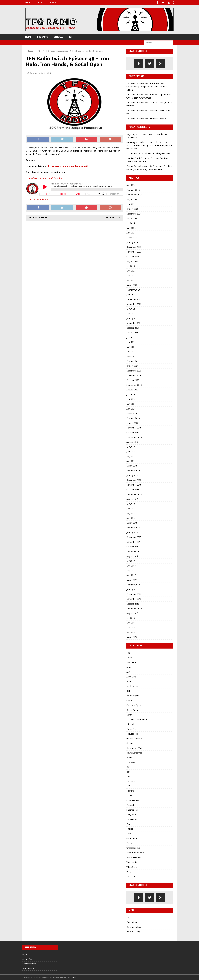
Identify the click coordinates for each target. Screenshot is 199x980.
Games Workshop (135, 738)
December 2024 (134, 214)
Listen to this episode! (37, 199)
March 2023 (132, 285)
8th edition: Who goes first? (157, 153)
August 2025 (132, 199)
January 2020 (132, 423)
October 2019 (133, 432)
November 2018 (134, 485)
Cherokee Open (134, 705)
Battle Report (133, 686)
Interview (131, 762)
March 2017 (132, 580)
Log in (129, 917)
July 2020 (131, 394)
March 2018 (132, 523)
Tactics (130, 829)
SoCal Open (132, 819)
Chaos (129, 700)
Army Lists (131, 677)
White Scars (132, 867)
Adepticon (131, 662)
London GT (132, 781)
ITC (128, 767)
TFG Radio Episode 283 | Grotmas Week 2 (146, 118)
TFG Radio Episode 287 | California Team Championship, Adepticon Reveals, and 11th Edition (147, 86)
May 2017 (131, 570)
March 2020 (132, 413)
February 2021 (133, 361)
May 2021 (131, 347)
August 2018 (132, 499)
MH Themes (72, 977)
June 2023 (131, 271)
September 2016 (134, 608)
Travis (129, 843)
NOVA (129, 795)
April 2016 (131, 632)
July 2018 (131, 504)
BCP (128, 691)
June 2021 (131, 342)
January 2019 (132, 475)
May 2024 (131, 228)
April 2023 (131, 280)
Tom (129, 833)
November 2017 (134, 542)
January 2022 (132, 318)
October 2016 (133, 604)
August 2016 (132, 613)
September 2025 (134, 195)
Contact (40, 2)
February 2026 (133, 190)
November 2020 (134, 375)
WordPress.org (133, 931)
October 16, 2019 (37, 73)
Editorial (130, 724)
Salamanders (132, 810)
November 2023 (134, 252)
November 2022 (134, 304)
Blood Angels (133, 695)
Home (28, 37)
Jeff (128, 772)
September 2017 (134, 551)
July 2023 (131, 266)
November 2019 (134, 428)
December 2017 (134, 537)
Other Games (133, 800)
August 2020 (132, 390)
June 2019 (131, 451)
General (58, 37)
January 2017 (132, 589)
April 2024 (131, 233)
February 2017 (133, 585)
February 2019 (133, 470)
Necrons (130, 791)
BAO (129, 681)
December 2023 (134, 247)
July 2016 (131, 618)
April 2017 (131, 575)
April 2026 (131, 185)
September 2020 (134, 385)
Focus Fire (131, 729)
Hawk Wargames (134, 753)
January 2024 (132, 242)
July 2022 (131, 309)
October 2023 (133, 256)
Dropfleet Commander (137, 719)
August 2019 (132, 442)
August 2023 (132, 261)
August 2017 (132, 556)
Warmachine (132, 862)
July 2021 (131, 337)
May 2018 (131, 513)
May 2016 (131, 627)
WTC (129, 872)
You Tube (131, 876)
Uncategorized (133, 848)
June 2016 (131, 623)
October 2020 (133, 380)
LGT (128, 776)
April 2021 (131, 351)
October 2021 (133, 328)
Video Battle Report (135, 852)
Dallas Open (132, 710)
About (28, 2)
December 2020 (134, 370)
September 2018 (134, 494)
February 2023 (133, 290)
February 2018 (133, 527)
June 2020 (131, 399)
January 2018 (132, 532)
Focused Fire (132, 734)
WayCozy (131, 134)
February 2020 (133, 418)
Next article (113, 217)
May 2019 (131, 456)
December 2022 (134, 299)
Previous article (38, 217)
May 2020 (131, 404)
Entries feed (132, 922)
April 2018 (131, 518)
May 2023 (131, 275)
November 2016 (134, 599)
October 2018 (133, 489)
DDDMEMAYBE (134, 153)
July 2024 (131, 223)
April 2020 (131, 409)
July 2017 (131, 561)
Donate (53, 2)
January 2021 (132, 366)
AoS (128, 672)
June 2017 (131, 565)
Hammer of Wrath (135, 748)
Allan (129, 667)
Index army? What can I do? (150, 169)
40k (70, 37)
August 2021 (132, 332)
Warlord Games (134, 857)
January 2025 (132, 209)
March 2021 (132, 356)
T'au (128, 824)
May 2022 (131, 313)
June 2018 (131, 508)
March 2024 (132, 237)
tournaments (132, 838)
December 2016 (134, 594)
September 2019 (134, 437)
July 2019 (131, 447)
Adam (129, 657)
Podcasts (42, 37)
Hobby (129, 757)
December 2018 (134, 480)
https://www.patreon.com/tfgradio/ (44, 178)
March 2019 (132, 466)
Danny (129, 715)
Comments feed (134, 927)
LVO (128, 786)
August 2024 (132, 218)
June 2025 (131, 204)
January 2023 (132, 294)
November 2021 (134, 323)
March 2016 (132, 637)
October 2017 (133, 546)
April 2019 (131, 461)
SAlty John (131, 814)
